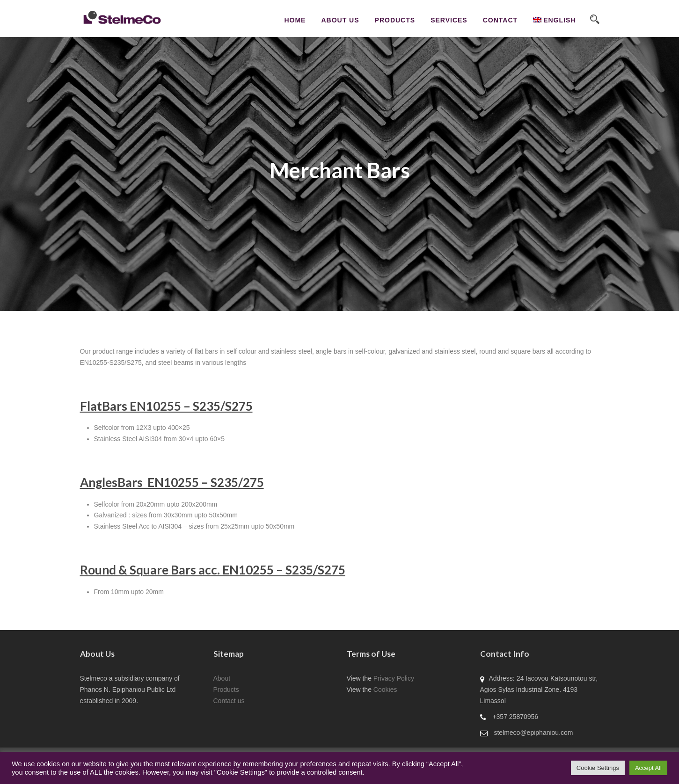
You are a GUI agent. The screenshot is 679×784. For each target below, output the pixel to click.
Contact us (229, 701)
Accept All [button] (648, 768)
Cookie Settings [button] (598, 768)
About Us (340, 20)
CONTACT (500, 20)
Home (295, 20)
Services (449, 20)
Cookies (385, 690)
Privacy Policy (394, 678)
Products (395, 20)
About (222, 678)
